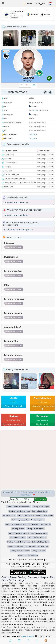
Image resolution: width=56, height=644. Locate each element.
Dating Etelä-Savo (39, 511)
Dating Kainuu (9, 515)
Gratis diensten (14, 406)
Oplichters (22, 560)
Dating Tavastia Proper (20, 551)
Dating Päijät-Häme (39, 533)
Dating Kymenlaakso (20, 520)
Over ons (36, 564)
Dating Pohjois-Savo (40, 542)
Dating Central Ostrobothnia (19, 507)
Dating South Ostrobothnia (36, 546)
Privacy (45, 564)
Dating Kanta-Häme (26, 515)
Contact (37, 567)
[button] (3, 3)
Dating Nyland (18, 529)
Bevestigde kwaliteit (14, 424)
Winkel (32, 560)
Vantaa (35, 110)
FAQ (44, 567)
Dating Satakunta (16, 546)
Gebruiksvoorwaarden (21, 567)
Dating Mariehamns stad (16, 524)
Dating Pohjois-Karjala (37, 537)
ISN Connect (28, 636)
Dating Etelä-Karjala (41, 507)
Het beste (42, 424)
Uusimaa (43, 110)
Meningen (42, 560)
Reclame (26, 564)
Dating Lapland (38, 520)
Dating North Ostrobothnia (39, 524)
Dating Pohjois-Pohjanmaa (19, 542)
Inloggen (40, 3)
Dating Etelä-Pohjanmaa (20, 511)
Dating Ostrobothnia (35, 529)
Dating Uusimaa (38, 551)
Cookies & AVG (13, 564)
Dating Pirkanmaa (18, 537)
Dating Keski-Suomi (45, 515)
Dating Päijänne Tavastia (19, 533)
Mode (28, 3)
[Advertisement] (28, 14)
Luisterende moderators (42, 407)
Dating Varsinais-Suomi (28, 555)
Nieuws (12, 560)
